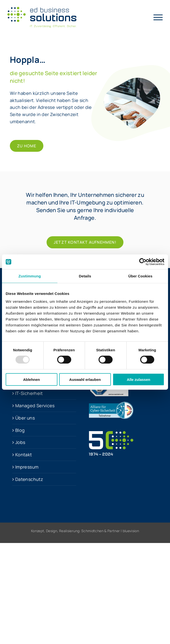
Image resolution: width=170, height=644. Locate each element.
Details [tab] (85, 276)
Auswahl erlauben (85, 379)
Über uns (25, 418)
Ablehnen (32, 379)
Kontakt (24, 455)
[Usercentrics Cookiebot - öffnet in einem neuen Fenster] (143, 262)
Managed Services (35, 406)
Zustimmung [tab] (30, 276)
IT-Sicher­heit (29, 393)
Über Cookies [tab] (140, 276)
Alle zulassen (139, 379)
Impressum (27, 467)
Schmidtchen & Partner (101, 531)
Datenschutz (29, 479)
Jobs (20, 442)
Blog (20, 430)
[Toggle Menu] (158, 17)
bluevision (131, 531)
